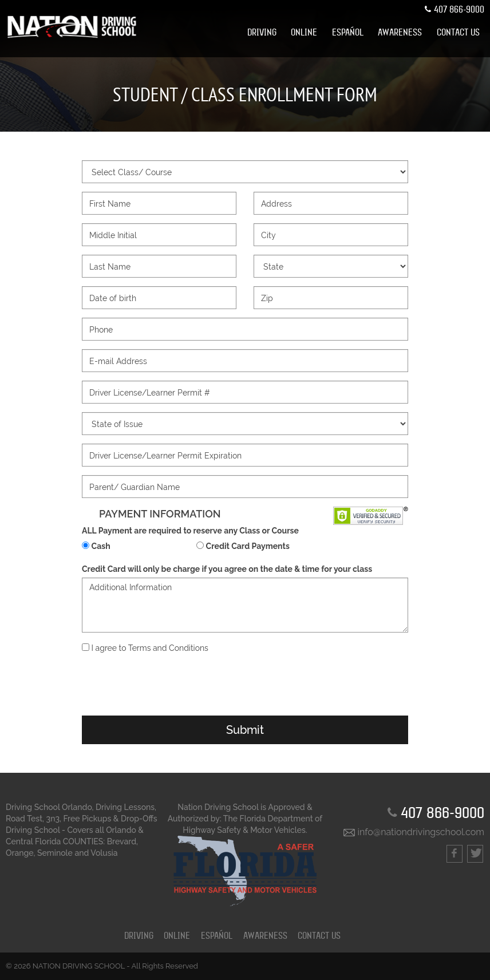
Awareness (400, 33)
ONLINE (304, 33)
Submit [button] (245, 730)
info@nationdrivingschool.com (414, 832)
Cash (101, 546)
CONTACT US (458, 33)
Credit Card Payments (248, 546)
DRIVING (262, 33)
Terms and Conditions (168, 648)
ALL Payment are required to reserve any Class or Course (190, 531)
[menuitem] (262, 33)
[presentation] (245, 685)
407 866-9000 (453, 10)
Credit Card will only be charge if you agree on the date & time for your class (227, 569)
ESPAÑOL (348, 33)
